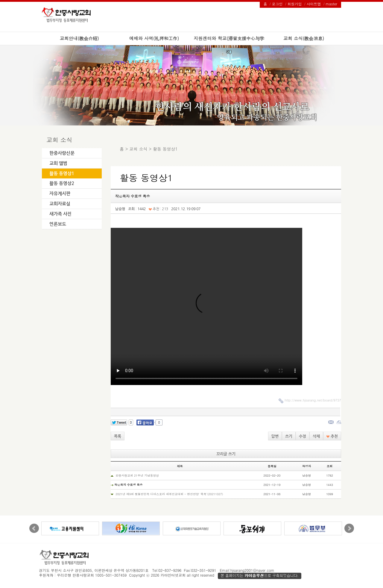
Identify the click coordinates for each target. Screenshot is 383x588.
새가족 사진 (60, 214)
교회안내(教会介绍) (79, 38)
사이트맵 (314, 4)
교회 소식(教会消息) (304, 38)
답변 (275, 436)
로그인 (277, 4)
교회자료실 (60, 204)
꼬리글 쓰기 (226, 454)
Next (349, 528)
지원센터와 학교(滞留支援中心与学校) (229, 45)
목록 (118, 436)
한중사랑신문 (62, 153)
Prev (34, 528)
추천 (332, 436)
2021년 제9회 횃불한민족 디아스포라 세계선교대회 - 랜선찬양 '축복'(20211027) (169, 494)
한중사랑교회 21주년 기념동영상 (137, 475)
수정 (303, 436)
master (332, 4)
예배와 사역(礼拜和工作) (154, 38)
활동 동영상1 (62, 173)
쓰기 (289, 436)
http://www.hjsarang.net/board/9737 (313, 400)
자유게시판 (60, 194)
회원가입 (295, 4)
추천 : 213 (158, 209)
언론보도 (58, 224)
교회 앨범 (58, 163)
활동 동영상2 (62, 183)
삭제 (316, 436)
